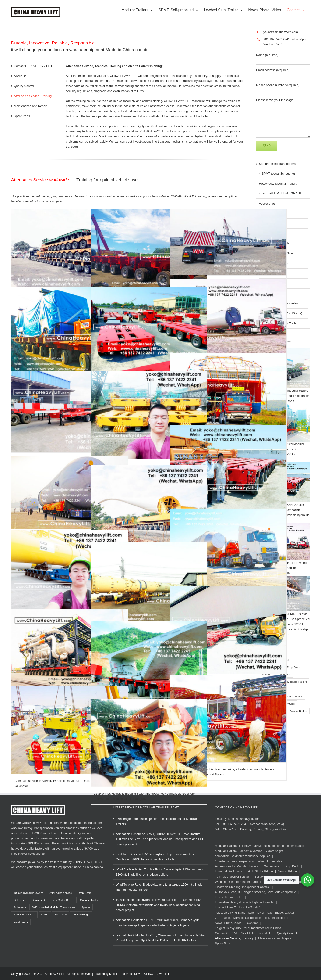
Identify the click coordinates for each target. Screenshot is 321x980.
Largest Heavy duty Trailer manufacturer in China (248, 928)
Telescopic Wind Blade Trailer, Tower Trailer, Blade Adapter (255, 913)
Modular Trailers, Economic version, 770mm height (249, 851)
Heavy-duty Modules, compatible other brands (273, 846)
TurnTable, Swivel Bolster (232, 877)
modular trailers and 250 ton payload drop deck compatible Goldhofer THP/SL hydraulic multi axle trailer (155, 857)
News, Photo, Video (228, 923)
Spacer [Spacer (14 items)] (86, 907)
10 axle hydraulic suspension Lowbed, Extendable (249, 861)
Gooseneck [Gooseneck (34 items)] (38, 900)
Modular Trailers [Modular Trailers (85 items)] (297, 682)
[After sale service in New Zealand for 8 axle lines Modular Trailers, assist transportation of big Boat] (228, 392)
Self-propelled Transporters (277, 164)
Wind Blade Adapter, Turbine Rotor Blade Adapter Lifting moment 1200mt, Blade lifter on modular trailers (159, 872)
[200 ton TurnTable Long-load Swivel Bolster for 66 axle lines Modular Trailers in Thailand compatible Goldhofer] (149, 331)
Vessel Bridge (288, 871)
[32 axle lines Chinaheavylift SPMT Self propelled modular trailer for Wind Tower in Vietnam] (70, 574)
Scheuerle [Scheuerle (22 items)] (20, 907)
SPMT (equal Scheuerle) (278, 174)
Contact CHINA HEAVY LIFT (33, 66)
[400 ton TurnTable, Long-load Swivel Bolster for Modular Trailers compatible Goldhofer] (149, 586)
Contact (252, 923)
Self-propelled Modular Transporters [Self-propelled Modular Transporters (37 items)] (54, 907)
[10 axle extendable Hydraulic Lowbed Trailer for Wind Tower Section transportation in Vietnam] (228, 319)
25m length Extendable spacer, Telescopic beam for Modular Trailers (156, 821)
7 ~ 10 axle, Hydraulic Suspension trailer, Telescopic (250, 918)
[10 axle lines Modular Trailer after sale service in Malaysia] (149, 253)
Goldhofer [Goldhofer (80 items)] (20, 900)
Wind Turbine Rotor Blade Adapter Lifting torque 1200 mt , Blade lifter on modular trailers (159, 887)
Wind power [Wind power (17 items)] (21, 922)
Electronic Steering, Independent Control (242, 887)
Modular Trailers (226, 846)
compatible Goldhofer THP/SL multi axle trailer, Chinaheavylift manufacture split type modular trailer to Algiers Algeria (157, 923)
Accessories (267, 203)
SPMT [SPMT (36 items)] (45, 914)
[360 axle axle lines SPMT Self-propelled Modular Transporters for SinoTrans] (70, 652)
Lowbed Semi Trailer (229, 897)
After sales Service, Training (33, 96)
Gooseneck (272, 866)
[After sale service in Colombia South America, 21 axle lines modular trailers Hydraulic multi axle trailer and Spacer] (228, 719)
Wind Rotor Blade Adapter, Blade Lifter (241, 882)
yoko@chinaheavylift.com (281, 32)
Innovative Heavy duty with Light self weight (244, 902)
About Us (20, 76)
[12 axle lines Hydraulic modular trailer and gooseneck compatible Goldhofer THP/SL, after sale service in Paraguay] (149, 743)
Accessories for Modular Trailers (237, 866)
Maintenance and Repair (31, 106)
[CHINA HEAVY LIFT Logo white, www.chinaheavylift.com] (38, 807)
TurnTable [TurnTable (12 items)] (61, 914)
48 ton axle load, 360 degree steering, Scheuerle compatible (256, 892)
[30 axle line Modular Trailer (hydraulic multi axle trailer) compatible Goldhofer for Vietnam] (70, 253)
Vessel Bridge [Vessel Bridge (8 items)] (298, 711)
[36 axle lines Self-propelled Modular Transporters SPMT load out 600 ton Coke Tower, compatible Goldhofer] (70, 492)
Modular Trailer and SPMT (126, 974)
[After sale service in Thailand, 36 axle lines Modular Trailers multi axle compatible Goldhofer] (149, 664)
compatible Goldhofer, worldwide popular (242, 856)
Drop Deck (292, 866)
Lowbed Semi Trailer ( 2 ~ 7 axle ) (238, 907)
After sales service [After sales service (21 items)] (61, 893)
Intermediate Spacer (229, 871)
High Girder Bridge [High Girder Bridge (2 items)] (63, 900)
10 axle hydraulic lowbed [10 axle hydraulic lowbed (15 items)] (29, 893)
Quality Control (24, 86)
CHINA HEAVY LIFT (157, 974)
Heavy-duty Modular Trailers (278, 184)
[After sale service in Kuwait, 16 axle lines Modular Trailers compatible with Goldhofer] (70, 730)
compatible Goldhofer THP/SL (282, 193)
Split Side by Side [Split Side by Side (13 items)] (25, 914)
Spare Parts (22, 116)
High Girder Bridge (260, 871)
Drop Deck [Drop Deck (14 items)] (293, 667)
